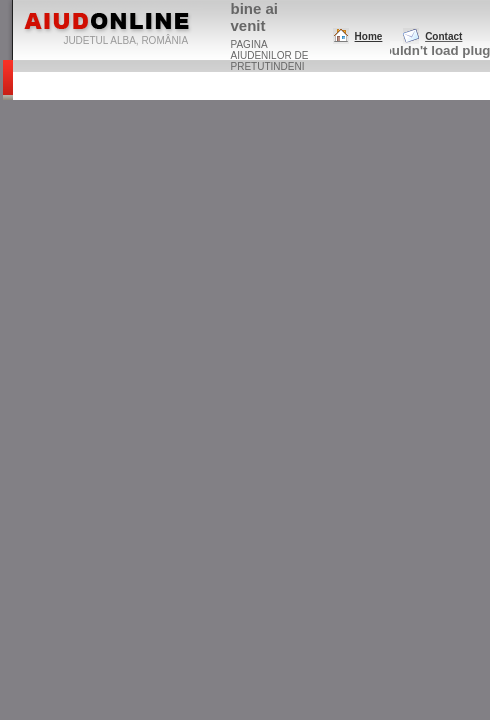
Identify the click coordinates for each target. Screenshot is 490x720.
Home (369, 36)
